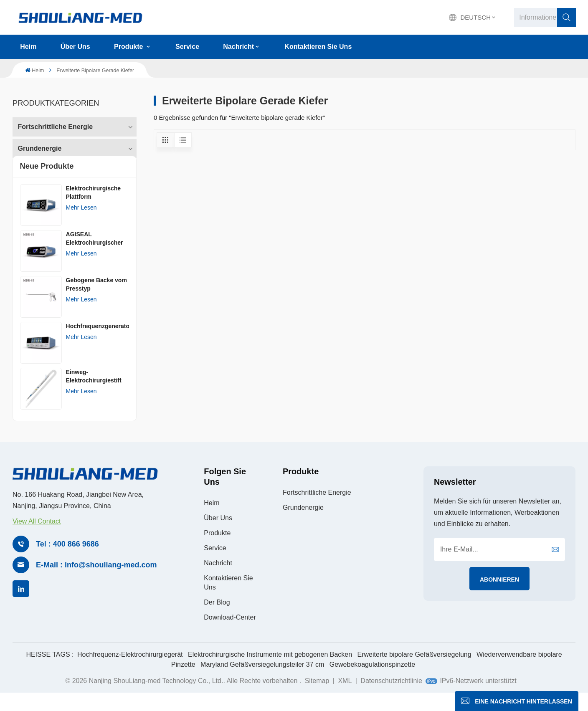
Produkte (129, 47)
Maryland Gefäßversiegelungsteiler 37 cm (262, 682)
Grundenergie (39, 146)
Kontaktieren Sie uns (318, 47)
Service (187, 47)
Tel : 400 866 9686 (67, 562)
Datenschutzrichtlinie (391, 698)
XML (345, 698)
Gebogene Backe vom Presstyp (96, 302)
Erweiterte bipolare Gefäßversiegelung (414, 672)
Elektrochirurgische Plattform (94, 210)
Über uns (75, 47)
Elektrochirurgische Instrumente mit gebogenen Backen (270, 672)
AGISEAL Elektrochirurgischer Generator (95, 256)
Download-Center (230, 634)
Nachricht (238, 47)
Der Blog (217, 619)
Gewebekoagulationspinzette (372, 682)
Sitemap (318, 698)
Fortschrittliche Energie (55, 125)
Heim (28, 47)
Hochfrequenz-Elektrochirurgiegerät (130, 672)
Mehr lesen (81, 225)
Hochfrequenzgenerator (98, 344)
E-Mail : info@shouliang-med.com (96, 582)
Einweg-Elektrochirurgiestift (94, 394)
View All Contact (37, 539)
